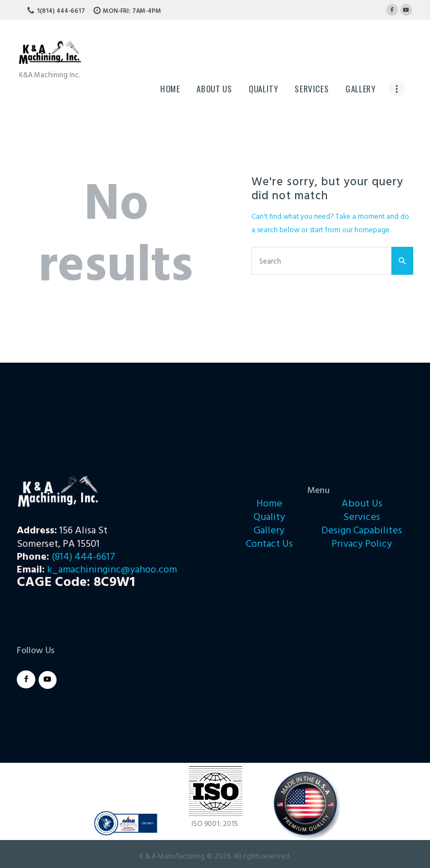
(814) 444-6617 (83, 557)
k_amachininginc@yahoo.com (112, 570)
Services (362, 517)
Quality (269, 517)
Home (269, 504)
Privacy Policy (362, 544)
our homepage (366, 230)
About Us (362, 504)
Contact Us (269, 544)
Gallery (269, 531)
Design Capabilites (362, 531)
